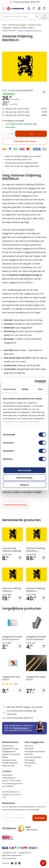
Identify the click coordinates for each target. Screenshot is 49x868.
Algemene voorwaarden (12, 855)
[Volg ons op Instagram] (16, 863)
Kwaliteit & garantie (10, 763)
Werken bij (29, 754)
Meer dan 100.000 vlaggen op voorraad (23, 707)
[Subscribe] (40, 818)
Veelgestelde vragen (10, 749)
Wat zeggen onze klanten (35, 752)
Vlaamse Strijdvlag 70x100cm (12, 590)
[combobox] (21, 17)
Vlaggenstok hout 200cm (11, 678)
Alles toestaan (25, 470)
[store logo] (16, 9)
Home (4, 25)
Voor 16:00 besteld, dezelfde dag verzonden (20, 712)
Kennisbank (29, 749)
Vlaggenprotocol (9, 752)
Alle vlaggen (30, 760)
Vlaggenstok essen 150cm (36, 678)
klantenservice (21, 728)
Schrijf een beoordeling (15, 505)
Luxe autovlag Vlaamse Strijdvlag (12, 550)
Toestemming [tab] (9, 389)
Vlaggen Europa (34, 25)
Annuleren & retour (9, 760)
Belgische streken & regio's (23, 28)
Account (29, 9)
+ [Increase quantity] (12, 134)
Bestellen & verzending (11, 754)
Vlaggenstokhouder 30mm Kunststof (12, 638)
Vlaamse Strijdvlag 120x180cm (36, 590)
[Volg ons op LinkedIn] (19, 863)
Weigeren (24, 485)
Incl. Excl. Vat (44, 16)
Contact (28, 766)
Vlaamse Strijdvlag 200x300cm (36, 550)
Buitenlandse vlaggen (17, 25)
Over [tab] (40, 389)
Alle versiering (30, 763)
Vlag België (7, 28)
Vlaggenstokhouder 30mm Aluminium (36, 638)
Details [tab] (25, 389)
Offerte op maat (8, 766)
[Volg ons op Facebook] (12, 863)
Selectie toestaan (24, 478)
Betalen (5, 757)
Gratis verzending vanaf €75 (25, 2)
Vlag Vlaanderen (9, 30)
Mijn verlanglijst (34, 9)
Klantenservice (8, 746)
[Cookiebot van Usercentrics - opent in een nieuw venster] (35, 382)
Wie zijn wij (29, 746)
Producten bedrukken (33, 757)
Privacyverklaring (9, 858)
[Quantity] (8, 134)
